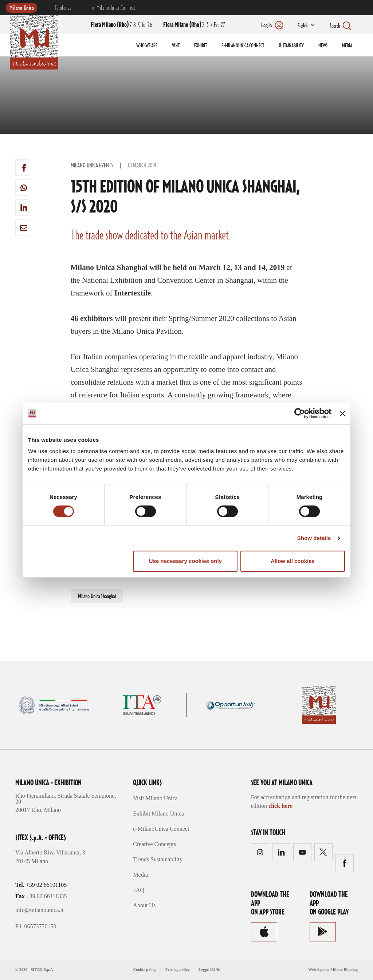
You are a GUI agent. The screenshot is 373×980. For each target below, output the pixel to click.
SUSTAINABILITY (291, 46)
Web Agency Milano (325, 969)
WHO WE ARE (147, 46)
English (303, 26)
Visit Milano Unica (155, 798)
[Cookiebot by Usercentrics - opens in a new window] (300, 413)
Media (140, 875)
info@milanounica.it (39, 910)
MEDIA (347, 46)
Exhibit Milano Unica (158, 814)
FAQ (139, 890)
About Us (144, 905)
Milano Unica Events (92, 166)
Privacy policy (178, 969)
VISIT (176, 46)
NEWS (323, 46)
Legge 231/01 (210, 969)
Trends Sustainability (158, 859)
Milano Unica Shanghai (97, 596)
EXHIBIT (201, 46)
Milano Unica (21, 8)
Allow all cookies (293, 561)
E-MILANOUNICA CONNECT (243, 46)
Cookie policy (145, 969)
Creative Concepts (154, 844)
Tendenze (63, 8)
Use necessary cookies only (185, 561)
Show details (314, 538)
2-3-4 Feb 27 (194, 25)
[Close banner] (342, 413)
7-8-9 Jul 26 (121, 25)
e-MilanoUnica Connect (114, 8)
